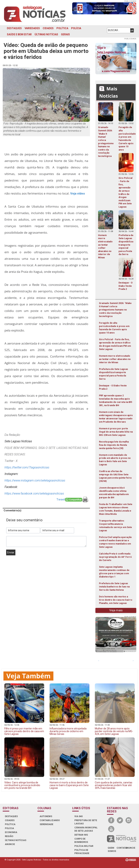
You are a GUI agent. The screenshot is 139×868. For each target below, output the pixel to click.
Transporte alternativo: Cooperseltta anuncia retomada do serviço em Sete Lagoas (115, 526)
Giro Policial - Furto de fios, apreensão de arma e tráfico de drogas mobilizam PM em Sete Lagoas (115, 344)
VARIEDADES (32, 28)
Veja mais (116, 610)
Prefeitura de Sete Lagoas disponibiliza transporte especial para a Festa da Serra (113, 374)
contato (122, 848)
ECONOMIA (11, 832)
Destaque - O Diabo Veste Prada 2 (113, 387)
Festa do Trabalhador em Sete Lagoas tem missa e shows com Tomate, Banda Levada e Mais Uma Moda (116, 509)
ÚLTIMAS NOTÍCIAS (46, 34)
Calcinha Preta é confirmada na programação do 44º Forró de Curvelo (115, 557)
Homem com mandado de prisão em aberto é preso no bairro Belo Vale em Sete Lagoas (115, 460)
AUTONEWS (46, 816)
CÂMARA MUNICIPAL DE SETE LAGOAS (86, 829)
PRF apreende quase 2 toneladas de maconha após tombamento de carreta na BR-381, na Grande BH (116, 400)
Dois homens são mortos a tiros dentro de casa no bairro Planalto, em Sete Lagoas (116, 600)
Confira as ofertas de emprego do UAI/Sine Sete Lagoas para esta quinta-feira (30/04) (115, 476)
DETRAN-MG (81, 835)
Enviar (11, 552)
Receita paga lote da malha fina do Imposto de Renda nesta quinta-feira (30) (114, 445)
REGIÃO (9, 836)
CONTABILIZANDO (50, 820)
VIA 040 (78, 816)
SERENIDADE (46, 824)
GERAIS (65, 34)
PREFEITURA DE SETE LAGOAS (86, 822)
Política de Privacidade (82, 852)
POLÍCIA (76, 28)
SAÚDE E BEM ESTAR (19, 34)
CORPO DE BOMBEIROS (81, 840)
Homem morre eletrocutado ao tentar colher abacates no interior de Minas (115, 359)
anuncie (130, 848)
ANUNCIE (10, 844)
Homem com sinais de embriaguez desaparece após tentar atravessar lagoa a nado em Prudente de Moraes (116, 417)
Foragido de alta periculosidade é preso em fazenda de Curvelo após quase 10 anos (114, 328)
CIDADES (48, 28)
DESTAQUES (14, 28)
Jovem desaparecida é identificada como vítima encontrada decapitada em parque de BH (114, 493)
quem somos (112, 849)
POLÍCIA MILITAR (84, 846)
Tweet (61, 499)
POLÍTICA (62, 28)
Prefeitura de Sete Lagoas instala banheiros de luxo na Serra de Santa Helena (114, 587)
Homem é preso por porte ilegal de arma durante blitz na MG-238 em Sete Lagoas (116, 432)
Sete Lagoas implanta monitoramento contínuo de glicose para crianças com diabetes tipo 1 (114, 572)
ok (132, 30)
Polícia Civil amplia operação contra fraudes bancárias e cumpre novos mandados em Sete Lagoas (115, 542)
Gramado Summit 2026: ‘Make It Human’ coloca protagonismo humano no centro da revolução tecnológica (115, 310)
